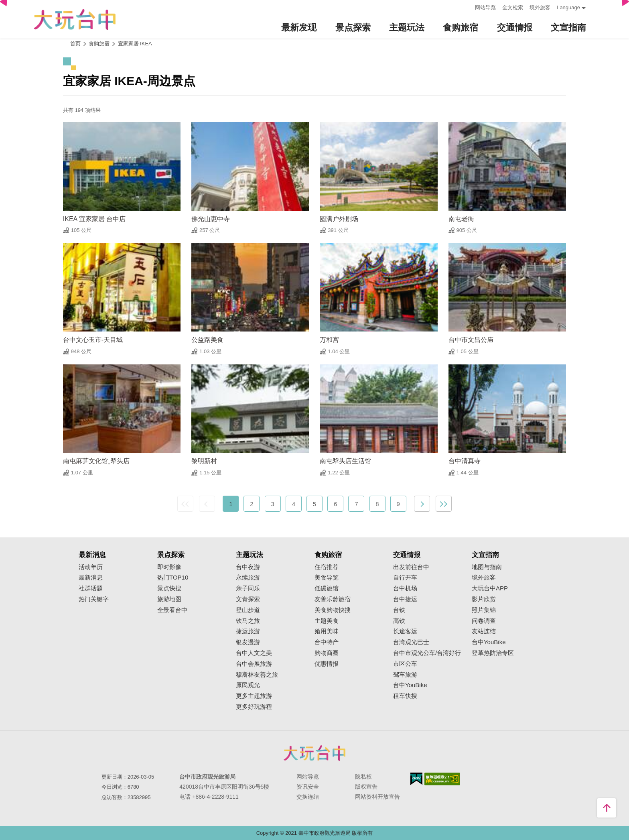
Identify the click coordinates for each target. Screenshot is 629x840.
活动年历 (91, 567)
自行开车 (405, 578)
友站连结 (484, 631)
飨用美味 (327, 631)
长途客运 (405, 631)
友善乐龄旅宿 (333, 599)
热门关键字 (94, 599)
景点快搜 (169, 588)
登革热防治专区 (493, 653)
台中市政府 (314, 753)
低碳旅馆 (327, 588)
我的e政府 (416, 779)
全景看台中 (172, 610)
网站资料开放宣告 (377, 797)
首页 (75, 44)
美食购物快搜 (333, 610)
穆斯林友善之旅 (257, 675)
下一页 (422, 504)
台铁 (399, 610)
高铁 (399, 621)
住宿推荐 (327, 567)
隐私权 (363, 777)
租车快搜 (405, 696)
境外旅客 (540, 7)
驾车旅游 (405, 675)
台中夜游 (248, 567)
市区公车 (405, 664)
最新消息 (91, 578)
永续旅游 (248, 578)
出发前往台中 (411, 567)
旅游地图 (169, 599)
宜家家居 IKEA (135, 44)
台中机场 (405, 588)
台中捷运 (405, 599)
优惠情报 (327, 664)
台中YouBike (410, 685)
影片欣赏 (484, 599)
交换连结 (308, 797)
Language (568, 7)
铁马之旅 (248, 621)
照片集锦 (484, 610)
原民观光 (248, 685)
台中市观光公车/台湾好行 (427, 653)
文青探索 (248, 599)
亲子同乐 (248, 588)
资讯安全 (308, 787)
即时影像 (169, 567)
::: (466, 7)
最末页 (444, 504)
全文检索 (513, 7)
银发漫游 (248, 642)
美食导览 (327, 578)
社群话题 (91, 588)
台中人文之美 (254, 653)
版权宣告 (366, 787)
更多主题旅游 (254, 696)
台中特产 (327, 642)
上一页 (207, 504)
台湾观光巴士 (411, 642)
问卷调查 (484, 621)
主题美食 (327, 621)
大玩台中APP (490, 588)
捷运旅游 (248, 631)
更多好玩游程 (254, 707)
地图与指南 (487, 567)
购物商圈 (327, 653)
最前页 (185, 504)
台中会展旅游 (254, 664)
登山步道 (248, 610)
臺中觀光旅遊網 (75, 19)
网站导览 (485, 7)
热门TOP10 (173, 578)
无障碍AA (442, 779)
